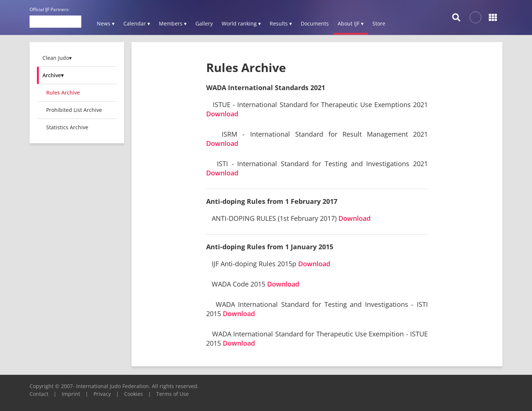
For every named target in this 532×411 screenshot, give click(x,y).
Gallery (204, 23)
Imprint (71, 394)
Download (222, 114)
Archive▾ (53, 75)
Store (379, 23)
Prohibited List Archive (74, 110)
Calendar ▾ (137, 23)
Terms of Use (173, 394)
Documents (315, 23)
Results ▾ (281, 23)
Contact (39, 394)
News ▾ (106, 23)
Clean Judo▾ (57, 58)
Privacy (102, 394)
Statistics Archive (67, 127)
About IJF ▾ (351, 23)
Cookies (134, 394)
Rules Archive (63, 93)
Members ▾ (173, 23)
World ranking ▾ (241, 23)
